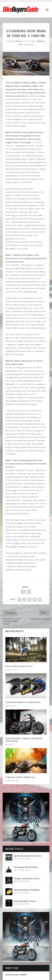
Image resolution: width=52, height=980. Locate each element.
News (28, 859)
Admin (18, 41)
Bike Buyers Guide (20, 947)
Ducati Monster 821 (15, 935)
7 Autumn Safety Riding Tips (20, 777)
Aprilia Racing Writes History (28, 856)
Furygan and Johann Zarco (27, 878)
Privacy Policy (18, 950)
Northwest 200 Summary (26, 867)
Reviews (41, 41)
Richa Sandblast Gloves (25, 901)
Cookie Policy (33, 950)
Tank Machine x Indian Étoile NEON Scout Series (24, 740)
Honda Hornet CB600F (16, 928)
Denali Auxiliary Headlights (27, 890)
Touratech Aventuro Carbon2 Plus (23, 702)
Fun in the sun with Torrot (19, 666)
